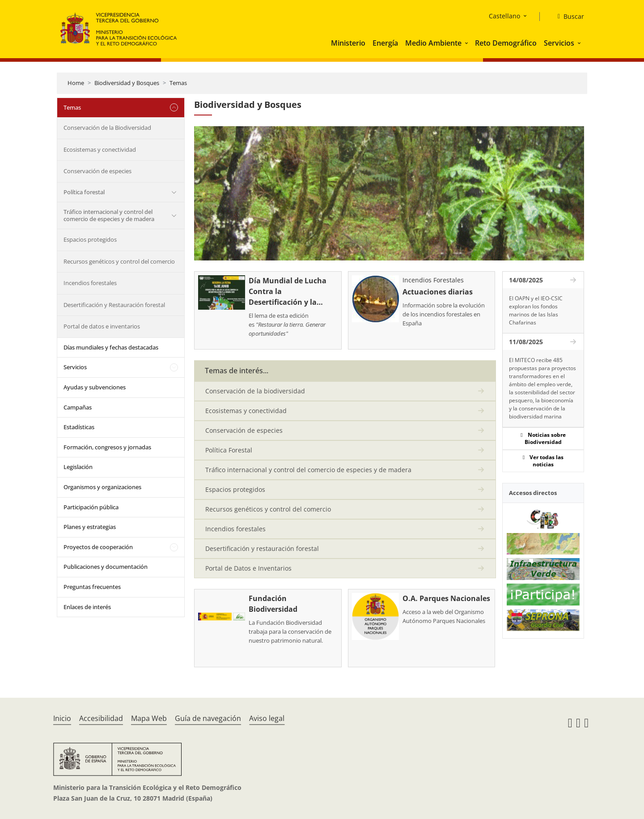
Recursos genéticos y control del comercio (119, 261)
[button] (467, 43)
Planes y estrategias (90, 527)
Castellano (504, 16)
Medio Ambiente (433, 43)
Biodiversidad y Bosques (127, 83)
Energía (385, 43)
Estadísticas (79, 427)
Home (76, 83)
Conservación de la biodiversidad (255, 391)
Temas (178, 83)
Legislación (78, 467)
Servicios (559, 43)
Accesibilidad (101, 718)
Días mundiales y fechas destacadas (111, 347)
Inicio (62, 718)
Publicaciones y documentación (106, 567)
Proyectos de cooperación (98, 547)
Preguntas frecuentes (92, 587)
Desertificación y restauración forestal (262, 548)
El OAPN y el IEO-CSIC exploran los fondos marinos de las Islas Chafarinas (536, 310)
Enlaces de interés (87, 607)
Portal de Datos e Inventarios (248, 568)
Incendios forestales (90, 283)
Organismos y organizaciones (102, 487)
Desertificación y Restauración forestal (114, 305)
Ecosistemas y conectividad (100, 149)
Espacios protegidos (90, 239)
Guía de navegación (208, 718)
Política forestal (84, 192)
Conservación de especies (97, 171)
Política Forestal (229, 450)
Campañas (78, 407)
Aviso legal (267, 718)
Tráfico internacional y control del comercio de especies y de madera (109, 215)
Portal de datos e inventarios (102, 326)
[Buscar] (567, 17)
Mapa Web (149, 718)
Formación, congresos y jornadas (107, 447)
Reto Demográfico (506, 43)
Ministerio (348, 43)
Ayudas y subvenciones (95, 387)
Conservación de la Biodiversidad (107, 128)
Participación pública (91, 507)
